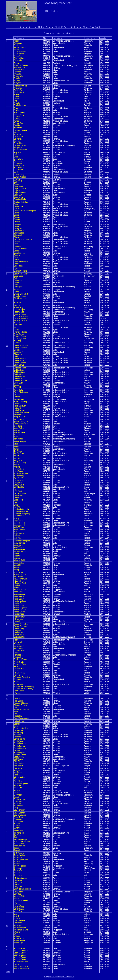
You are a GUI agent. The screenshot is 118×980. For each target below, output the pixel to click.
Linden (17, 498)
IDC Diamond (19, 420)
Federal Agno (19, 310)
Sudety (17, 824)
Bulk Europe (19, 168)
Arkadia (17, 103)
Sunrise (17, 826)
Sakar (16, 726)
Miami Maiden (20, 549)
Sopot (16, 797)
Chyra (16, 237)
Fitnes (16, 328)
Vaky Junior (19, 892)
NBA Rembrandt (21, 579)
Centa (16, 226)
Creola (17, 259)
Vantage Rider (20, 896)
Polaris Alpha (19, 673)
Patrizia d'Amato (21, 659)
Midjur (16, 554)
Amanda (17, 74)
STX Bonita (19, 821)
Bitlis (16, 157)
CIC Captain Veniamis (23, 239)
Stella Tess (18, 817)
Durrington (18, 287)
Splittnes (17, 804)
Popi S (17, 681)
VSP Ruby (18, 923)
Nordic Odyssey (20, 608)
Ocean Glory (19, 628)
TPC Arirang (19, 853)
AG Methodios (20, 52)
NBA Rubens (19, 581)
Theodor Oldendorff (22, 842)
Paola (16, 653)
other (8, 972)
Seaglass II (18, 771)
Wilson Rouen (20, 941)
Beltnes (17, 141)
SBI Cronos (19, 759)
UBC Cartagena (20, 878)
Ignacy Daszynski (21, 422)
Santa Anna (19, 741)
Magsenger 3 (19, 525)
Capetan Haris (20, 199)
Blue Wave (18, 159)
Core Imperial (19, 253)
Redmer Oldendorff (22, 703)
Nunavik (17, 621)
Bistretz (17, 155)
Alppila (17, 63)
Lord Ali (17, 507)
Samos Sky (19, 730)
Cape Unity (18, 197)
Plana (16, 671)
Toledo (17, 848)
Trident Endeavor (21, 859)
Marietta (17, 538)
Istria (16, 444)
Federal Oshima (20, 320)
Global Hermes (20, 363)
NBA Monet (19, 577)
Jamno (17, 447)
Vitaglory (17, 905)
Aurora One (19, 123)
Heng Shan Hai (20, 417)
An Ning (17, 80)
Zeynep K (18, 964)
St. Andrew (18, 806)
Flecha (17, 330)
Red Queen (19, 701)
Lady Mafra (18, 483)
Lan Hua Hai (19, 487)
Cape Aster (18, 186)
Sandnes (17, 735)
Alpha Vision (19, 60)
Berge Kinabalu (20, 145)
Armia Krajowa (20, 105)
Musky (17, 570)
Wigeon (17, 934)
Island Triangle (20, 442)
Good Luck (18, 383)
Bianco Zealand (20, 150)
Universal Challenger (22, 889)
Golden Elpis (19, 370)
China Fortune (20, 231)
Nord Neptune (20, 595)
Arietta (17, 99)
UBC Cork (18, 880)
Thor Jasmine (19, 846)
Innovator (18, 430)
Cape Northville (20, 193)
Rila (15, 707)
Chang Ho (18, 229)
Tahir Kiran (18, 831)
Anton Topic (19, 88)
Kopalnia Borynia (21, 473)
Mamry (17, 531)
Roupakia (18, 716)
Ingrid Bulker (19, 428)
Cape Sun (18, 195)
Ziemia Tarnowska (21, 969)
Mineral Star (19, 563)
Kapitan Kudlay (20, 463)
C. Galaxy (18, 180)
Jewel (16, 449)
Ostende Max (19, 637)
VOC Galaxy (19, 909)
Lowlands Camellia (22, 509)
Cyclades (18, 269)
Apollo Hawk (19, 92)
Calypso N (18, 182)
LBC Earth (18, 491)
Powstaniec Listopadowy (24, 687)
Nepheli (17, 585)
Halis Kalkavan (20, 406)
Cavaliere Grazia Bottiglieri (25, 211)
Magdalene (18, 521)
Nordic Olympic (20, 610)
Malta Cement (20, 529)
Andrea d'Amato (20, 86)
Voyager (17, 918)
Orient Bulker (19, 633)
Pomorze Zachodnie (22, 677)
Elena (16, 290)
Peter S (17, 666)
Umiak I (17, 885)
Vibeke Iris (18, 898)
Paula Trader (19, 662)
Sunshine (18, 828)
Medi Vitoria (19, 547)
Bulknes (17, 172)
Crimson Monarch (21, 262)
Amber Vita (18, 76)
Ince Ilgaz (18, 426)
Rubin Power (19, 721)
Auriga (17, 121)
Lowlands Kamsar (21, 511)
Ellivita (17, 292)
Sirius (16, 793)
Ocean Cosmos (20, 626)
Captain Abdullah (21, 202)
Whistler (17, 932)
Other (98, 27)
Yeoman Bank (20, 949)
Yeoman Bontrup (21, 951)
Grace (16, 385)
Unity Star (18, 887)
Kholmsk (17, 467)
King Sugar (18, 471)
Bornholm (18, 163)
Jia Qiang (18, 451)
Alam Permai (19, 54)
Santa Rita (18, 750)
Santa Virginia (20, 753)
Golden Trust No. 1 (22, 381)
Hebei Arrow (19, 410)
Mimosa (17, 558)
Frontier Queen (20, 336)
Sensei (17, 779)
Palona (17, 644)
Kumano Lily (19, 476)
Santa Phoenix (20, 748)
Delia (16, 278)
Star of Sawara (20, 815)
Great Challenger (21, 392)
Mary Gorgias (19, 543)
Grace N (17, 387)
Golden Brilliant (20, 368)
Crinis (16, 264)
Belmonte (18, 139)
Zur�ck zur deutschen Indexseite (59, 33)
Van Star (17, 894)
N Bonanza (18, 572)
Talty (16, 837)
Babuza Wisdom (21, 130)
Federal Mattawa (21, 318)
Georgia (17, 350)
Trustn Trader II (20, 866)
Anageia (17, 82)
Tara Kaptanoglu (21, 839)
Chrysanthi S (19, 233)
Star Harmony (20, 810)
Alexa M (17, 56)
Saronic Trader (20, 755)
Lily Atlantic (18, 496)
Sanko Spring (19, 739)
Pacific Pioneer (20, 640)
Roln (16, 712)
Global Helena (20, 359)
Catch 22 (18, 209)
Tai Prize (17, 835)
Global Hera (19, 361)
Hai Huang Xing (20, 402)
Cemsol (17, 219)
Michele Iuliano (20, 552)
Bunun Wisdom (20, 177)
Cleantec (17, 247)
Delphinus (18, 280)
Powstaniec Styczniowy (23, 689)
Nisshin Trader (20, 590)
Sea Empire (19, 763)
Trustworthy (19, 868)
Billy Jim (17, 153)
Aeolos (17, 50)
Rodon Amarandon (22, 710)
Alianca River (19, 58)
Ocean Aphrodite (21, 624)
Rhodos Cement (21, 705)
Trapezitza (18, 857)
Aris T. (16, 101)
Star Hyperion (19, 813)
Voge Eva (18, 911)
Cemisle (17, 215)
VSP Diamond (20, 921)
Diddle (16, 282)
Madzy (17, 519)
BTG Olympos (20, 165)
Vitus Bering (19, 907)
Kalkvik (17, 458)
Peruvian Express (21, 664)
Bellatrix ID (18, 137)
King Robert (19, 469)
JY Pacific (18, 455)
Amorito (17, 78)
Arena (16, 94)
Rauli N (17, 699)
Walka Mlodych (20, 928)
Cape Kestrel (19, 191)
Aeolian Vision (20, 47)
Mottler (17, 567)
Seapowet (18, 773)
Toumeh (17, 850)
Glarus (17, 356)
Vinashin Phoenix (21, 900)
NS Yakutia (18, 619)
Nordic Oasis (19, 603)
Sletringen (18, 795)
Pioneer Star (19, 669)
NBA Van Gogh (20, 583)
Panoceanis (19, 648)
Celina (16, 213)
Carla (16, 204)
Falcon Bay (18, 308)
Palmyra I (18, 642)
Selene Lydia (19, 777)
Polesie (17, 675)
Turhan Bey (19, 870)
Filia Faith (18, 325)
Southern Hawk (20, 799)
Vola (16, 914)
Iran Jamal (18, 435)
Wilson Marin (19, 938)
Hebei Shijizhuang (21, 412)
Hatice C (17, 408)
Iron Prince (18, 439)
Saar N (17, 724)
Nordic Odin (19, 605)
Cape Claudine (20, 188)
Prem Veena (19, 691)
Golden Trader (20, 379)
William (17, 936)
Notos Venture (20, 617)
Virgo (16, 903)
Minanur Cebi (19, 560)
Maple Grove (19, 534)
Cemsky (17, 217)
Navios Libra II (20, 575)
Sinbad (17, 791)
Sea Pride (18, 768)
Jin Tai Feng (19, 453)
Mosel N (17, 565)
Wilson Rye (19, 943)
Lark (16, 489)
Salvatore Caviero (21, 728)
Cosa (16, 257)
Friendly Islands (20, 332)
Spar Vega (18, 801)
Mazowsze (18, 545)
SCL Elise (18, 761)
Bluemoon (18, 161)
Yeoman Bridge (20, 953)
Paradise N (18, 655)
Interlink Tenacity (21, 432)
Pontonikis (18, 679)
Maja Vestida (19, 527)
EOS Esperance (20, 298)
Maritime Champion (22, 541)
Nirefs (16, 587)
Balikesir (17, 135)
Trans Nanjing (20, 855)
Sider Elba (18, 786)
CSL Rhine (18, 266)
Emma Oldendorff (21, 294)
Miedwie (17, 556)
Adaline (17, 45)
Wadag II (18, 926)
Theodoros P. (19, 844)
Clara (16, 244)
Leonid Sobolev (20, 493)
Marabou (17, 536)
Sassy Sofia (19, 757)
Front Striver (19, 334)
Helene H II (18, 414)
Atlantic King (19, 115)
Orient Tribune (20, 635)
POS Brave (18, 684)
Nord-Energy (19, 599)
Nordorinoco (19, 614)
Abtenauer (18, 43)
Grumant (17, 394)
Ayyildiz (17, 125)
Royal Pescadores (21, 718)
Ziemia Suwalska (21, 967)
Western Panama (21, 930)
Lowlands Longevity (22, 514)
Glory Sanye (19, 365)
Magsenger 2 (19, 523)
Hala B (17, 404)
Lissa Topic (18, 500)
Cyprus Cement (20, 271)
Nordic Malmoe (20, 601)
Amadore (18, 72)
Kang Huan (18, 460)
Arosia (16, 108)
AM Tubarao (19, 70)
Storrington (18, 819)
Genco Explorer (20, 348)
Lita (15, 503)
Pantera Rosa (19, 651)
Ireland (17, 437)
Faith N (17, 305)
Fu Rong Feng (20, 338)
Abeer (16, 41)
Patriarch (18, 657)
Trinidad (17, 862)
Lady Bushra (19, 481)
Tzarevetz (18, 875)
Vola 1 (16, 916)
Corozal (17, 255)
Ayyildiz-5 (18, 127)
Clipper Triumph (20, 249)
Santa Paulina (20, 746)
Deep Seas (18, 276)
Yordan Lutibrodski (21, 961)
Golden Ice (18, 374)
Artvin (16, 110)
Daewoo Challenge (22, 274)
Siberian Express (21, 783)
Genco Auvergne (21, 346)
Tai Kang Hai (19, 833)
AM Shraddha (19, 67)
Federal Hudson (20, 314)
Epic (16, 300)
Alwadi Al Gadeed (21, 65)
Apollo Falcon (19, 90)
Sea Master (19, 765)
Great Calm (19, 390)
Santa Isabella (20, 743)
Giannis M (18, 354)
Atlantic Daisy (19, 112)
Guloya (17, 397)
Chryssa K (18, 235)
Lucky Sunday (20, 516)
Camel (17, 184)
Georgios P (18, 352)
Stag (16, 808)
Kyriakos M (18, 478)
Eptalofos (18, 303)
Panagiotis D (19, 646)
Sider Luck (18, 788)
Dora (16, 285)
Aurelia (17, 117)
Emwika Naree (20, 296)
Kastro (17, 465)
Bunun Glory (19, 175)
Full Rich (17, 343)
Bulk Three (18, 170)
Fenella (17, 323)
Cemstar (17, 224)
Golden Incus (19, 376)
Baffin (16, 132)
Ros (15, 714)
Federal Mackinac (21, 316)
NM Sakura (18, 592)
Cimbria (17, 242)
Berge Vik (18, 148)
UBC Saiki (18, 882)
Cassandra (18, 206)
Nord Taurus (19, 597)
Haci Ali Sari (19, 399)
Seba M (17, 775)
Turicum (17, 872)
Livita (16, 505)
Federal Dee (19, 312)
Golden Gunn (19, 372)
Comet (17, 251)
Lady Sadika (19, 485)
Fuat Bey (18, 341)
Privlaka (17, 693)
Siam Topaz (19, 781)
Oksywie (17, 631)
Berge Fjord (19, 143)
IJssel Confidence (21, 424)
